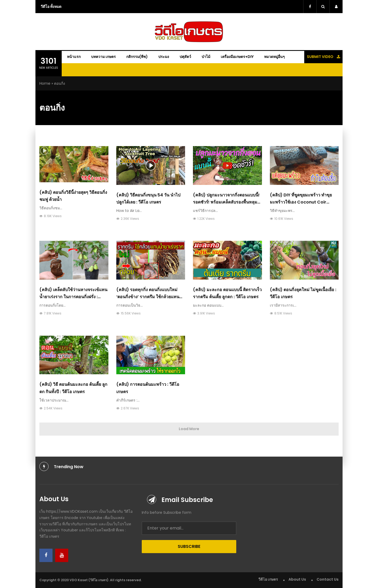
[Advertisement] (360, 108)
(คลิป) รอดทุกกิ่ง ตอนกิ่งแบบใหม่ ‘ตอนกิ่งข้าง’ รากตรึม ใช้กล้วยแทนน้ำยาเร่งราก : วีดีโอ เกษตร (148, 297)
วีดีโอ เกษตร (268, 579)
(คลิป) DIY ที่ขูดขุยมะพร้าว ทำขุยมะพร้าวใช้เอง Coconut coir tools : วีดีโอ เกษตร (301, 202)
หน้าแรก (74, 57)
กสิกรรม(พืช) (137, 57)
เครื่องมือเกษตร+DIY (237, 57)
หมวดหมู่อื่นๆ (274, 57)
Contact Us (328, 579)
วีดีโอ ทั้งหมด (51, 7)
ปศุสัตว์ (185, 57)
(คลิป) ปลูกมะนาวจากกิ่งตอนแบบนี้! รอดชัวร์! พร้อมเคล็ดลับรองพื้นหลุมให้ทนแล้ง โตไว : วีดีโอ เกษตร (226, 202)
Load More (189, 429)
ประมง (164, 57)
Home (45, 83)
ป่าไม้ (206, 57)
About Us (297, 579)
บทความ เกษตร (103, 57)
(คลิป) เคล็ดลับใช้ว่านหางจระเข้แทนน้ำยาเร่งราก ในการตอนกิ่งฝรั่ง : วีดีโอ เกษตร (73, 297)
